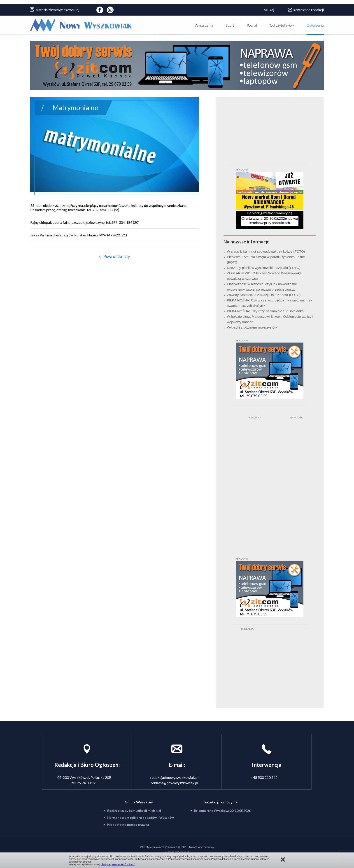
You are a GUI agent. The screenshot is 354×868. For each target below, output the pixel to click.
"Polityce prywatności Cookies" (118, 864)
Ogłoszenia (315, 25)
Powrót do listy (117, 256)
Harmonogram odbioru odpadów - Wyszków (141, 818)
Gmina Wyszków (139, 802)
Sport (230, 25)
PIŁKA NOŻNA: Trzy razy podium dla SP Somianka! (266, 311)
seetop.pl (183, 852)
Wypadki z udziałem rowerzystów (252, 327)
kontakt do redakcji (309, 10)
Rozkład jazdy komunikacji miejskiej (134, 811)
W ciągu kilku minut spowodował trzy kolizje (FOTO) (266, 251)
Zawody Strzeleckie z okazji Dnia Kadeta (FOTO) (264, 295)
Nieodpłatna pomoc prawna (128, 825)
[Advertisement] (249, 487)
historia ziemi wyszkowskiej (58, 10)
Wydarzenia (204, 25)
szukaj (269, 10)
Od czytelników (282, 25)
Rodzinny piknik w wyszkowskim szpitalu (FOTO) (264, 268)
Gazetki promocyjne (220, 802)
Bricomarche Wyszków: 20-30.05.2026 (222, 811)
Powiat (252, 25)
